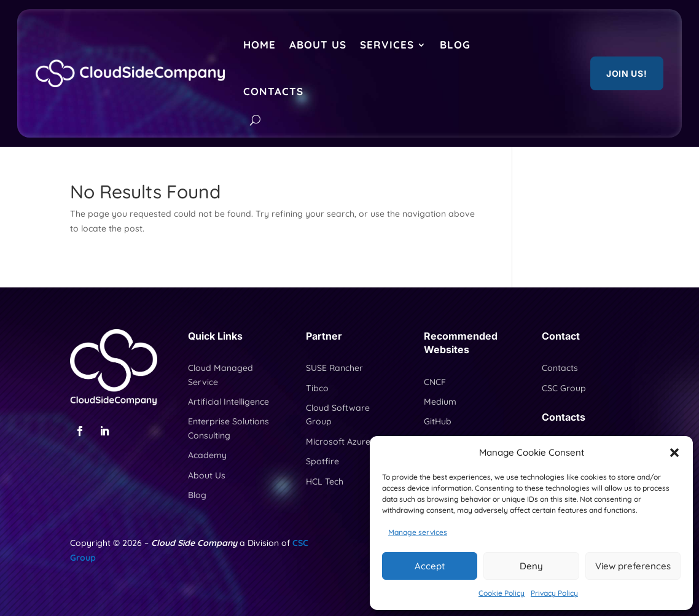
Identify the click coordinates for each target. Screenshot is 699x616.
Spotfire (322, 461)
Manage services (418, 532)
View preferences (633, 566)
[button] (674, 453)
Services (387, 45)
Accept (430, 566)
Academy (207, 455)
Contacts (273, 91)
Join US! (627, 73)
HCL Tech (325, 481)
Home (260, 45)
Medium (440, 402)
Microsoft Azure (338, 442)
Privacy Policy (554, 593)
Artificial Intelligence (228, 402)
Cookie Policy (502, 593)
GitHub (438, 421)
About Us (318, 45)
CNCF (435, 382)
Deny (531, 566)
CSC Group (564, 388)
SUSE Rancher (334, 368)
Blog (455, 45)
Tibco (317, 388)
